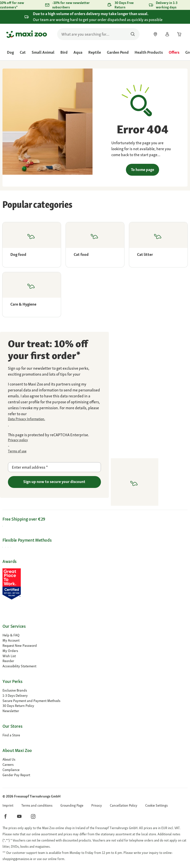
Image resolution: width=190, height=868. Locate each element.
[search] (98, 34)
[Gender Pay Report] (95, 775)
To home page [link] (142, 170)
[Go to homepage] (27, 34)
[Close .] (182, 17)
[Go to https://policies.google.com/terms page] (54, 451)
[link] (155, 34)
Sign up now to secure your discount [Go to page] (54, 482)
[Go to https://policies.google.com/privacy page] (54, 440)
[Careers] (95, 765)
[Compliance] (95, 770)
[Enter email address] (54, 467)
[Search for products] (133, 34)
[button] (156, 806)
